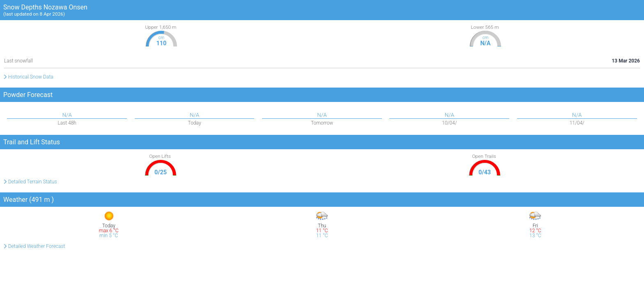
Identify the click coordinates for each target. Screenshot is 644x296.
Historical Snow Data (31, 77)
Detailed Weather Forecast (37, 246)
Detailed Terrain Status (33, 182)
